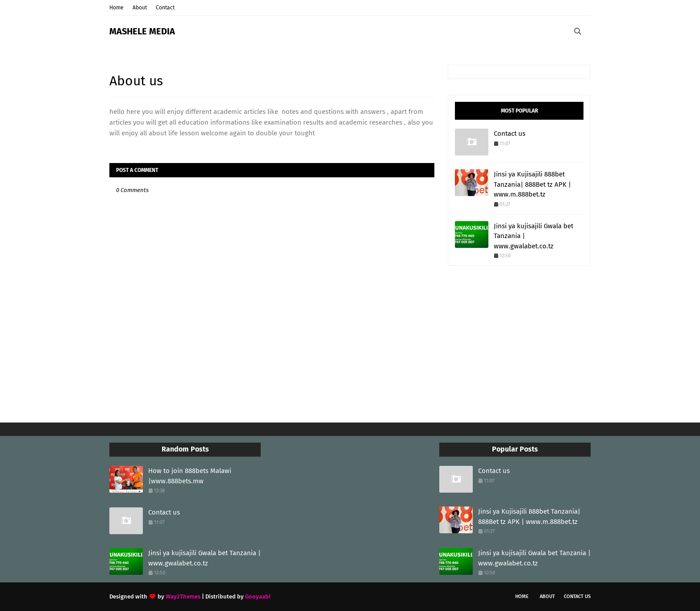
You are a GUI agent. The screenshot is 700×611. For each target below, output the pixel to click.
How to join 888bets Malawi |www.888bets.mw (190, 476)
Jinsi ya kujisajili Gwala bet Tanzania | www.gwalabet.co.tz (533, 236)
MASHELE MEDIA (142, 31)
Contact (165, 8)
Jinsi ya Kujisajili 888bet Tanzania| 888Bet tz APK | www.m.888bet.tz (532, 184)
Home (117, 8)
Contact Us (577, 596)
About (140, 8)
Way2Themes (183, 596)
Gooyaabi (258, 596)
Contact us (510, 134)
